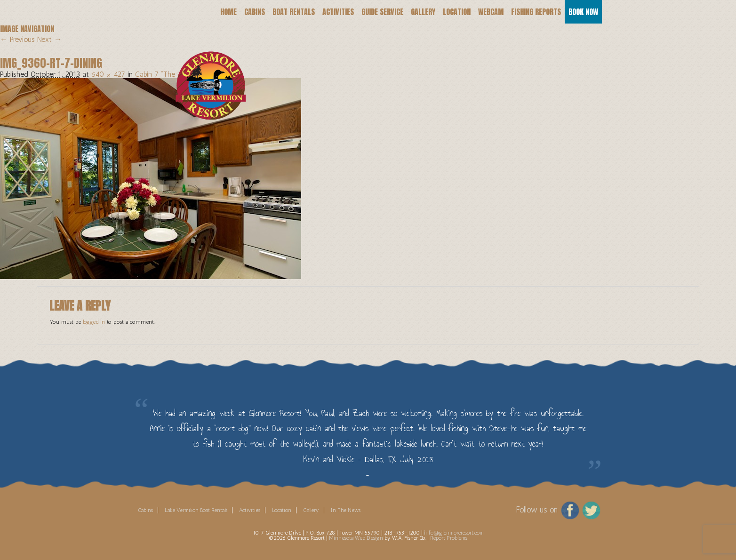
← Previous (17, 39)
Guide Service (382, 12)
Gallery (423, 12)
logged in (94, 322)
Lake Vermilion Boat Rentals (196, 510)
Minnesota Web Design (356, 538)
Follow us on (537, 509)
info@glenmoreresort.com (454, 533)
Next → (49, 39)
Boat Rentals (294, 12)
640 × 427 (108, 74)
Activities (338, 12)
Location (457, 12)
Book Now (583, 12)
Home (228, 12)
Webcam (491, 12)
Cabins (255, 12)
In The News (346, 510)
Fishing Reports (536, 12)
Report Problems (449, 538)
